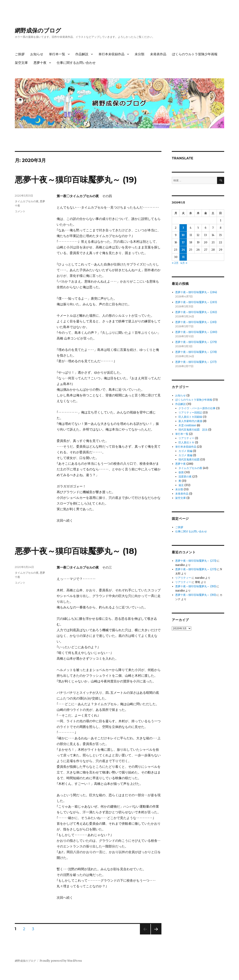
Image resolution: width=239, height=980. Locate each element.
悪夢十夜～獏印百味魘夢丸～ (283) (196, 302)
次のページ (155, 934)
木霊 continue (187, 425)
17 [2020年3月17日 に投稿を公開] (183, 242)
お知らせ (37, 54)
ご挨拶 (20, 54)
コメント (20, 211)
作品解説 (82, 54)
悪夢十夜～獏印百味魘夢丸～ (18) (76, 551)
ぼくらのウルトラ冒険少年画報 (195, 54)
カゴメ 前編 (185, 451)
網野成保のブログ (38, 30)
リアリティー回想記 (190, 413)
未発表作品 (158, 54)
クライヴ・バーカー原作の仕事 (197, 408)
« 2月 (175, 263)
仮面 (181, 472)
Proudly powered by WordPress (61, 961)
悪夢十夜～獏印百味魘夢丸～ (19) (76, 180)
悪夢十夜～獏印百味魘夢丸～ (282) (196, 312)
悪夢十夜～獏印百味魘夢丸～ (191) (196, 586)
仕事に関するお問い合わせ (76, 63)
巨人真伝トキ (186, 442)
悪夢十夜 (40, 63)
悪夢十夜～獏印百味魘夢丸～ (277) (196, 362)
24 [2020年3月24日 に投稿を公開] (183, 250)
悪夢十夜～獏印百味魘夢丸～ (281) (196, 322)
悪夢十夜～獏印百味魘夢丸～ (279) (196, 342)
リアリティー (186, 438)
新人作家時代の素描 (190, 421)
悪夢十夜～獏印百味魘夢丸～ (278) (196, 352)
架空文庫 (21, 63)
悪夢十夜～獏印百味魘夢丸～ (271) (196, 561)
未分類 (140, 54)
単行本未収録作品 (111, 54)
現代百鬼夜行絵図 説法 (193, 430)
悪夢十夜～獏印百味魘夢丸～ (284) (196, 292)
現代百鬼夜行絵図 (189, 460)
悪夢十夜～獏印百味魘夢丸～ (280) (196, 332)
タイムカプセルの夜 (27, 201)
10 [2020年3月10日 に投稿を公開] (183, 235)
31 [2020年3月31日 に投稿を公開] (183, 257)
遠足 (181, 485)
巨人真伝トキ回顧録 (190, 417)
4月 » (184, 263)
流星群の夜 (185, 477)
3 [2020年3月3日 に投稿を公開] (183, 228)
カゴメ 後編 (185, 455)
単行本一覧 (57, 54)
